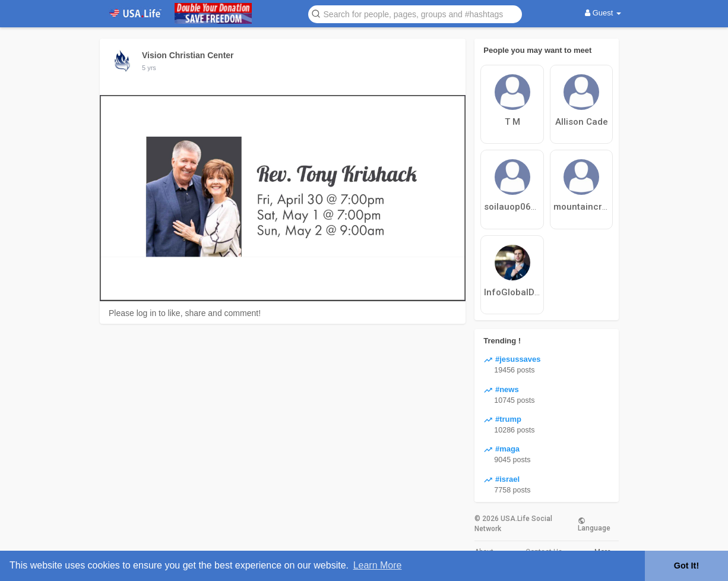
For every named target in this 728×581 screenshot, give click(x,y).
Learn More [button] (378, 565)
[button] (415, 13)
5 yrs (149, 68)
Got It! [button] (686, 566)
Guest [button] (603, 13)
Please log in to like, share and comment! (185, 313)
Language (594, 524)
